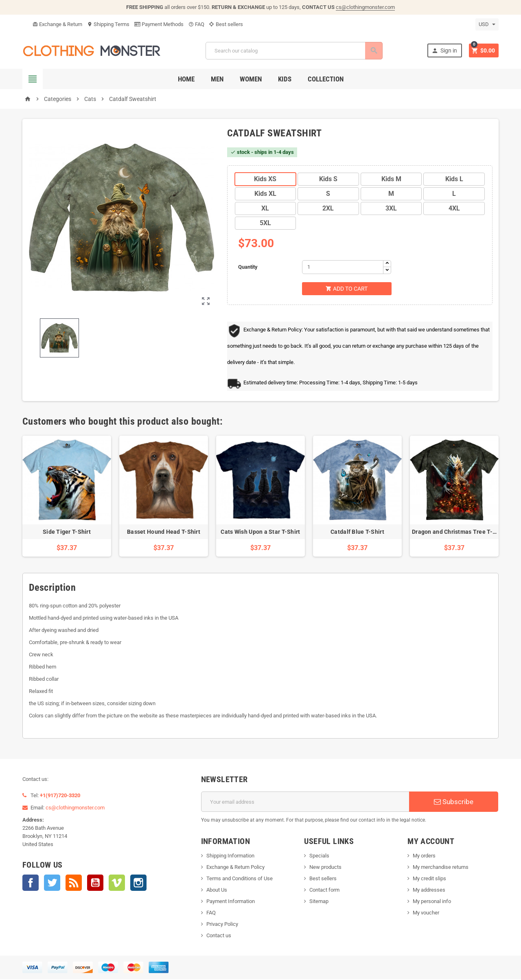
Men (217, 79)
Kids (285, 79)
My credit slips (429, 879)
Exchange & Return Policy (235, 868)
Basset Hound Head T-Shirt (164, 533)
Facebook (31, 884)
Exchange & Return (57, 24)
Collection (326, 79)
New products (325, 868)
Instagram (138, 884)
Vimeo (117, 884)
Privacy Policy (222, 925)
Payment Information (231, 902)
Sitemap (319, 902)
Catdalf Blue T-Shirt (357, 533)
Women (251, 79)
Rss (74, 884)
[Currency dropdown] (487, 24)
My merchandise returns (441, 868)
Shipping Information (230, 856)
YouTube (95, 884)
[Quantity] (343, 267)
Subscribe (454, 802)
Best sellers (226, 24)
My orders (424, 856)
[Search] (293, 51)
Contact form (324, 891)
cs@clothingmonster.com (365, 7)
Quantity (248, 267)
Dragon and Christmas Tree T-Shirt (459, 533)
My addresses (429, 891)
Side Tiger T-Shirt (67, 533)
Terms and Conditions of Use (240, 879)
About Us (217, 891)
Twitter (52, 884)
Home (186, 79)
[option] (67, 497)
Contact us (219, 936)
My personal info (432, 902)
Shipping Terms (108, 24)
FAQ (196, 24)
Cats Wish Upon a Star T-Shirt (260, 533)
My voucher (426, 913)
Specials (319, 856)
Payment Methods (159, 24)
